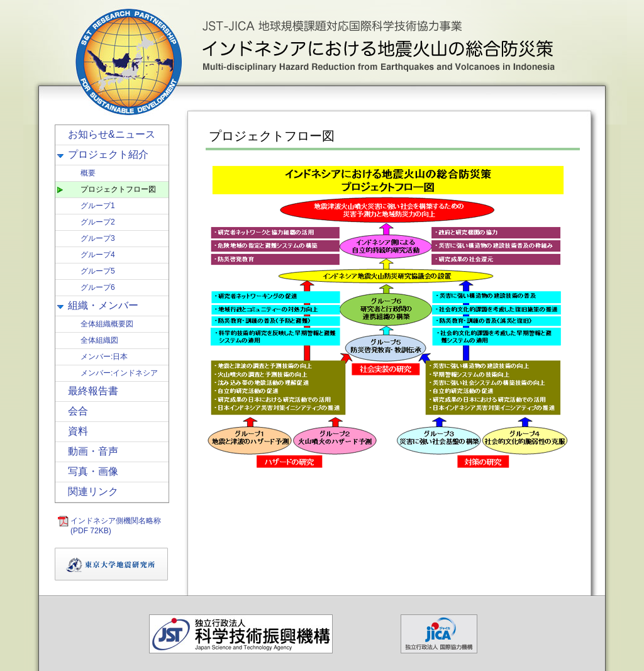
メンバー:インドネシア (119, 373)
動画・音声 (93, 451)
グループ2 (98, 222)
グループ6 (98, 287)
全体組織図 (99, 340)
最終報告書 (93, 391)
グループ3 (98, 238)
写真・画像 (93, 471)
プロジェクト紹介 (108, 154)
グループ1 (98, 206)
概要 (88, 173)
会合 (78, 411)
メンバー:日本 (104, 357)
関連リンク (93, 491)
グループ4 (98, 255)
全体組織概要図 (107, 324)
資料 (78, 431)
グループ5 (98, 271)
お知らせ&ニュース (112, 134)
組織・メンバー (103, 305)
